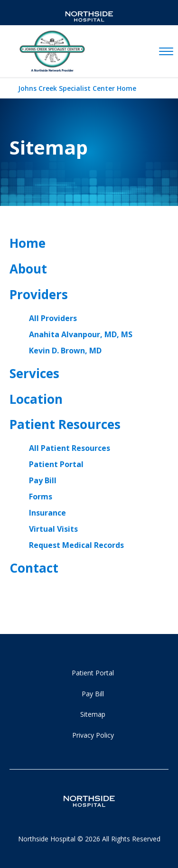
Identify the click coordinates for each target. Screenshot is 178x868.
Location (36, 399)
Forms (41, 497)
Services (34, 373)
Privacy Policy (93, 735)
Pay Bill (43, 480)
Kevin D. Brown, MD (65, 351)
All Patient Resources (70, 448)
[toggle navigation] (166, 52)
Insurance (47, 513)
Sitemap (93, 714)
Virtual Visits (53, 529)
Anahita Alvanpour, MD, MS (81, 334)
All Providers (53, 318)
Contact (34, 568)
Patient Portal (56, 464)
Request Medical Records (76, 545)
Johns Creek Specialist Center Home (77, 88)
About (28, 269)
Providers (39, 294)
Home (28, 243)
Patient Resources (65, 424)
